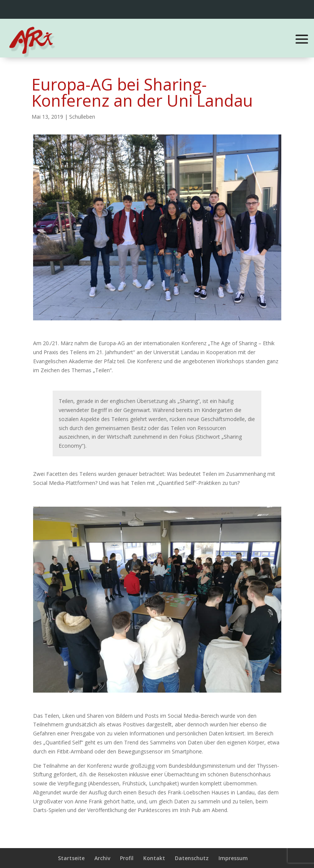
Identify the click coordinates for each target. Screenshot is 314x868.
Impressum (233, 858)
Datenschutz (192, 858)
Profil (127, 858)
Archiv (102, 858)
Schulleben (82, 117)
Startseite (71, 858)
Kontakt (154, 858)
